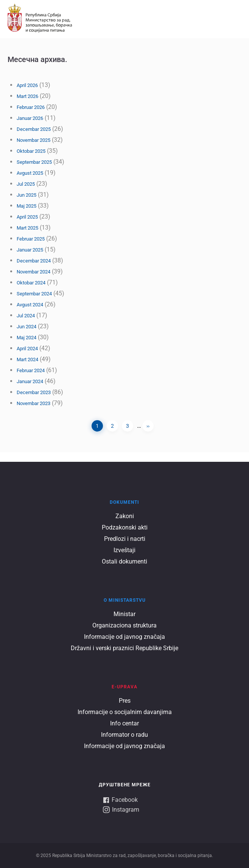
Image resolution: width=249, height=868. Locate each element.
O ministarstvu (125, 600)
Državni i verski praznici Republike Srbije (124, 648)
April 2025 (27, 217)
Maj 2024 (26, 338)
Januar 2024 (30, 381)
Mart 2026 (27, 96)
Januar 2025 (30, 250)
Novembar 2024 (33, 272)
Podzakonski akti (125, 527)
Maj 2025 (26, 206)
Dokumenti (124, 502)
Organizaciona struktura (124, 625)
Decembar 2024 (34, 261)
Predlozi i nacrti (125, 539)
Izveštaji (124, 550)
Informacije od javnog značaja (124, 637)
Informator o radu (124, 735)
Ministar (124, 614)
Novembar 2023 (33, 403)
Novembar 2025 (33, 140)
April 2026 (27, 85)
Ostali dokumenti (124, 561)
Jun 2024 (26, 327)
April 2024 (27, 349)
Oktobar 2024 (31, 283)
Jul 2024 (26, 316)
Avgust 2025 (30, 173)
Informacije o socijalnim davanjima (125, 712)
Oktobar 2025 (31, 151)
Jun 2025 (26, 195)
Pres (125, 701)
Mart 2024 (27, 359)
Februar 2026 (31, 107)
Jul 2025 (26, 184)
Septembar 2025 (34, 162)
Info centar (124, 723)
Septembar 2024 (34, 294)
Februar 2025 (31, 239)
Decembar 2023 (34, 392)
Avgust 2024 (30, 305)
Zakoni (125, 516)
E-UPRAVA (124, 687)
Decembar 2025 (34, 129)
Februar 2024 (31, 370)
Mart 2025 (27, 228)
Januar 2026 (30, 118)
